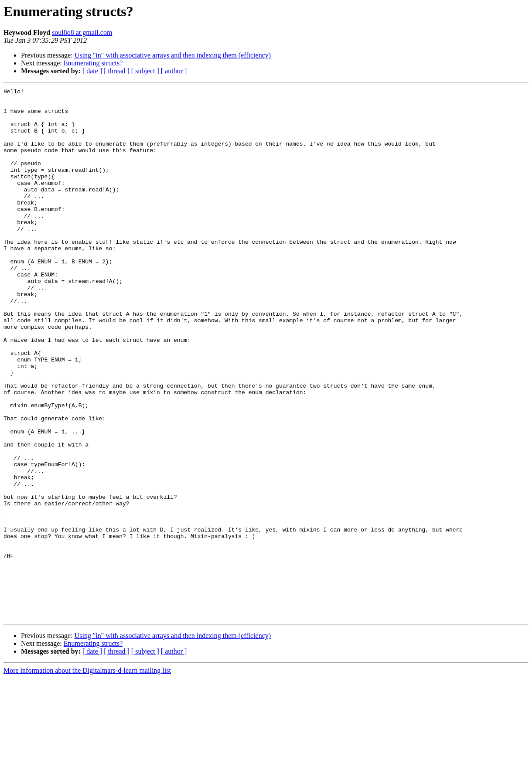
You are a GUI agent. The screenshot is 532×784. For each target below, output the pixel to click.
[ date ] (92, 71)
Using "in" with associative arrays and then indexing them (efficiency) (173, 55)
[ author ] (174, 71)
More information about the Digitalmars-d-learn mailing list (87, 776)
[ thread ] (117, 71)
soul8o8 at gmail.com (82, 32)
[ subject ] (145, 71)
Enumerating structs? (93, 63)
